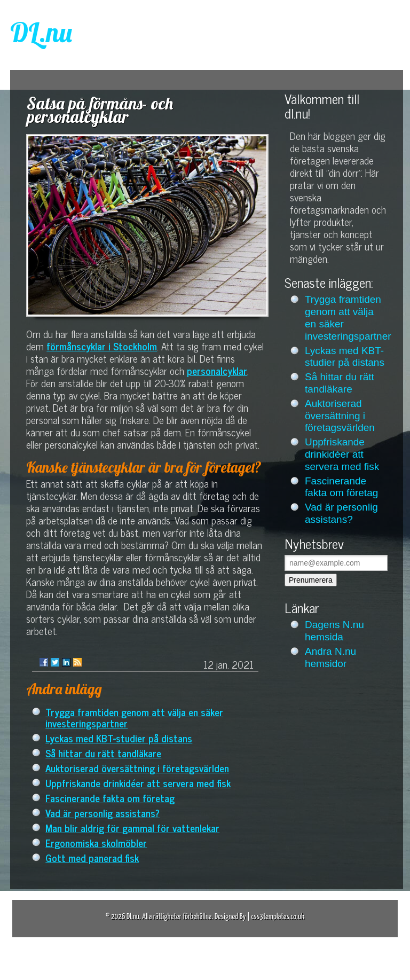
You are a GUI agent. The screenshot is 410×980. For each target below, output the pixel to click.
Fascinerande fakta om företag (110, 798)
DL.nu (41, 32)
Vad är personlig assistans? (102, 813)
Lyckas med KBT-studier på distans (119, 738)
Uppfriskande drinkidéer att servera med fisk (138, 783)
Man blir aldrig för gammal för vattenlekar (132, 828)
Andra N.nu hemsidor (330, 657)
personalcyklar (217, 370)
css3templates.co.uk (278, 917)
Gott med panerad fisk (92, 857)
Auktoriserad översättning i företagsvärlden (137, 768)
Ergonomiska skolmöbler (96, 842)
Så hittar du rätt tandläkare (103, 753)
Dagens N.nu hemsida (334, 631)
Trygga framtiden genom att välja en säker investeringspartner (134, 717)
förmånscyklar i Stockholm (102, 346)
